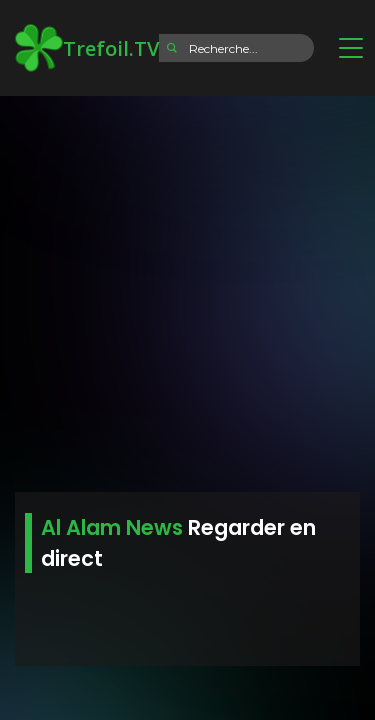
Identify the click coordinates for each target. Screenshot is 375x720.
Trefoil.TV (87, 48)
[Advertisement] (187, 287)
